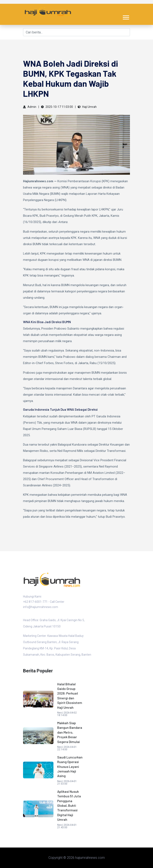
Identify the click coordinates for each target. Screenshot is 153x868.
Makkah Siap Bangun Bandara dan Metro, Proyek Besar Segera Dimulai (70, 732)
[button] (126, 17)
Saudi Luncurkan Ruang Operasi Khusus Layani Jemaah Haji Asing (70, 767)
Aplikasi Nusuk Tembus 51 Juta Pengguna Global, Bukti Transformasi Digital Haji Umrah (69, 805)
